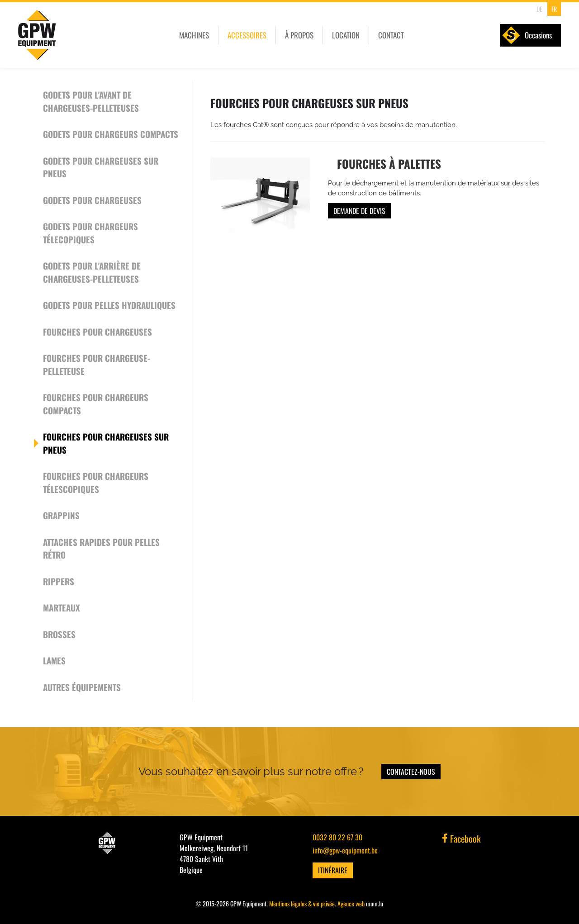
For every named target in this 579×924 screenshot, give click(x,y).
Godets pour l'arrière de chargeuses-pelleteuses (92, 272)
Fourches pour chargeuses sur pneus (106, 443)
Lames (54, 660)
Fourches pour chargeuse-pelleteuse (97, 364)
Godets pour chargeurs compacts (111, 134)
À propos (299, 35)
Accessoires (247, 35)
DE (539, 9)
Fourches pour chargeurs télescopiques (96, 482)
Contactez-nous (411, 772)
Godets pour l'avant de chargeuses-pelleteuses (91, 101)
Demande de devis (359, 211)
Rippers (59, 581)
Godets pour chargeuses (92, 200)
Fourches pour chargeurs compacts (96, 404)
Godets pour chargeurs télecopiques (90, 233)
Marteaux (62, 607)
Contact (391, 35)
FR (554, 9)
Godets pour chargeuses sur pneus (101, 167)
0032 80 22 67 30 (337, 837)
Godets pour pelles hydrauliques (109, 305)
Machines (194, 35)
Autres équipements (82, 687)
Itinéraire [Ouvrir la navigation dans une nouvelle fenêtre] (333, 870)
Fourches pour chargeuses (97, 332)
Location (346, 35)
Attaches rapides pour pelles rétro (101, 548)
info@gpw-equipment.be (345, 850)
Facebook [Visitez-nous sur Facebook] (461, 839)
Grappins (61, 515)
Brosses (59, 634)
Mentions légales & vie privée (302, 903)
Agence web (351, 903)
